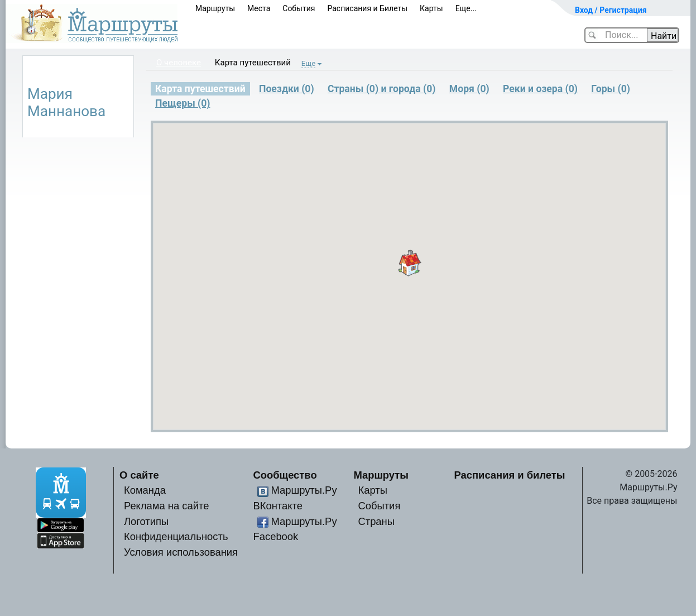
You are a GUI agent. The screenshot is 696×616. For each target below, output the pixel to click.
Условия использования (181, 552)
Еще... (466, 8)
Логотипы (146, 521)
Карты (431, 8)
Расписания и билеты (510, 475)
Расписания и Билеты (367, 8)
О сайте (139, 475)
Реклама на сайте (167, 506)
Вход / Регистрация (611, 10)
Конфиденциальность (176, 536)
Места (259, 8)
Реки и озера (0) (540, 89)
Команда (145, 490)
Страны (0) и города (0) (382, 89)
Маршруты (215, 8)
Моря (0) (469, 89)
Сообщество (285, 475)
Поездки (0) (287, 89)
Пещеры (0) (183, 103)
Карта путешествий (253, 63)
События (299, 8)
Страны (376, 521)
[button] (410, 263)
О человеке (179, 63)
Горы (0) (611, 89)
